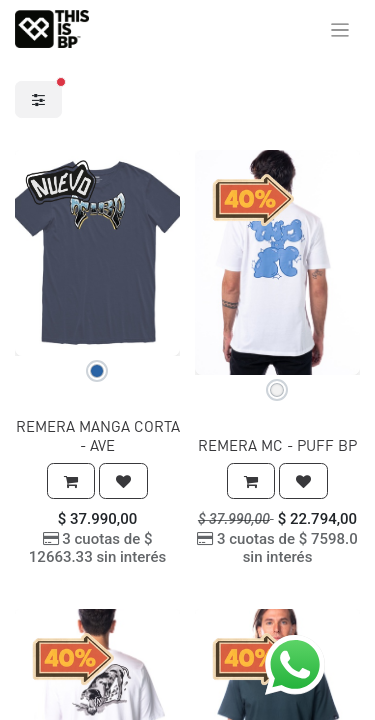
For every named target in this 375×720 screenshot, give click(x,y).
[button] (71, 481)
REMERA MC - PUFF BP (277, 445)
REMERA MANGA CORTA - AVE (98, 435)
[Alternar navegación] (340, 29)
